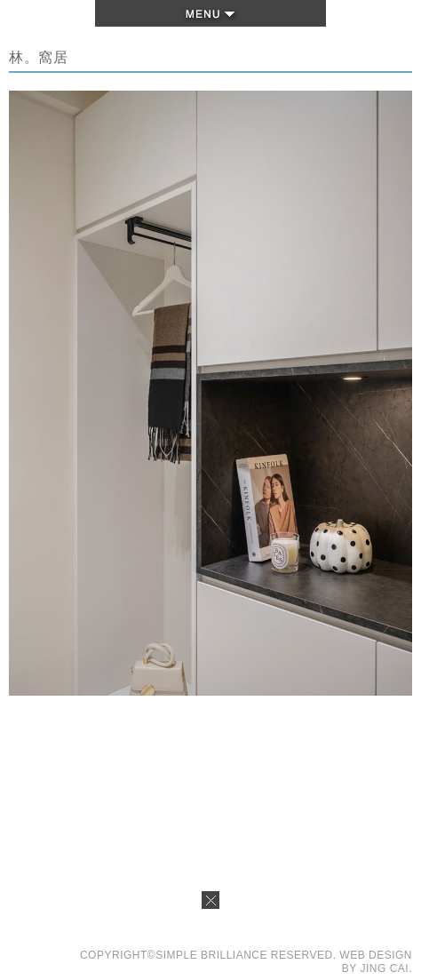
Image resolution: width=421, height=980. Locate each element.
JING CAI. (386, 968)
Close (210, 905)
